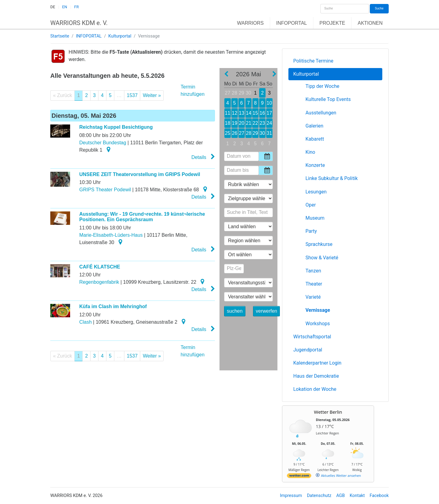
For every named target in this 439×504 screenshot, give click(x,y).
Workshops (318, 324)
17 (269, 113)
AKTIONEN (370, 23)
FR (76, 7)
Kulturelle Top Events (328, 99)
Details (203, 157)
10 (269, 103)
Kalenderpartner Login (317, 363)
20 (241, 123)
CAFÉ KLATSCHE (100, 267)
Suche (379, 8)
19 (234, 123)
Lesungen (316, 192)
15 (255, 113)
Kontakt (357, 496)
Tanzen (313, 271)
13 (241, 113)
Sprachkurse (319, 244)
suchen (235, 311)
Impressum (291, 496)
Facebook (379, 496)
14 (248, 113)
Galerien (314, 126)
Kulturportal (120, 36)
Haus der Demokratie (316, 376)
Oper (311, 205)
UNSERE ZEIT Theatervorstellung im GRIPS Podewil (140, 174)
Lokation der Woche (315, 389)
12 (235, 113)
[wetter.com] (299, 477)
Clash (86, 322)
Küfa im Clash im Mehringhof (113, 306)
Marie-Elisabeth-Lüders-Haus (111, 235)
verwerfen (266, 311)
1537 (132, 95)
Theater (314, 284)
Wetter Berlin (328, 412)
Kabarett (315, 139)
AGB (341, 496)
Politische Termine (313, 61)
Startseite (60, 36)
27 (228, 93)
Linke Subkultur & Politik (332, 178)
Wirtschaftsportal (312, 337)
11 (227, 113)
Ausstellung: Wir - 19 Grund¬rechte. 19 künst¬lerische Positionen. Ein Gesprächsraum (142, 217)
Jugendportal (308, 350)
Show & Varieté (322, 258)
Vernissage (318, 310)
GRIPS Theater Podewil (105, 190)
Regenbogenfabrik (99, 282)
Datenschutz (319, 496)
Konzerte (315, 165)
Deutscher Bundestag (103, 143)
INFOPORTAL (292, 23)
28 (234, 93)
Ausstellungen (321, 113)
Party (311, 231)
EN (65, 7)
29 (241, 93)
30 (248, 93)
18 (228, 123)
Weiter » (152, 95)
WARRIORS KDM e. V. (79, 23)
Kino (310, 152)
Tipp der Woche (322, 86)
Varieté (313, 297)
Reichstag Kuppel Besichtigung (116, 127)
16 (262, 113)
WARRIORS (250, 23)
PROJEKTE (332, 23)
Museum (315, 218)
